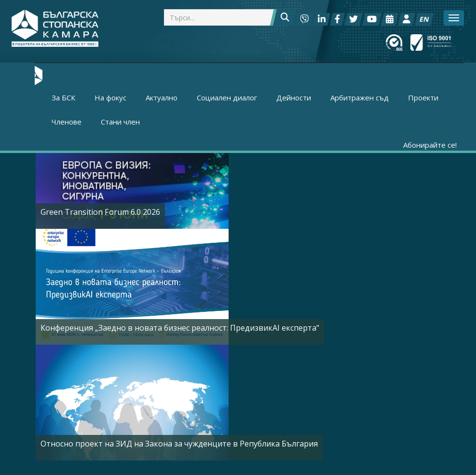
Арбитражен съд (360, 98)
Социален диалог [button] (227, 98)
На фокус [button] (110, 98)
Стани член (120, 122)
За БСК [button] (63, 98)
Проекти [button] (423, 98)
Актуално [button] (162, 98)
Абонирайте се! (430, 145)
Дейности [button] (294, 98)
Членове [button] (67, 122)
